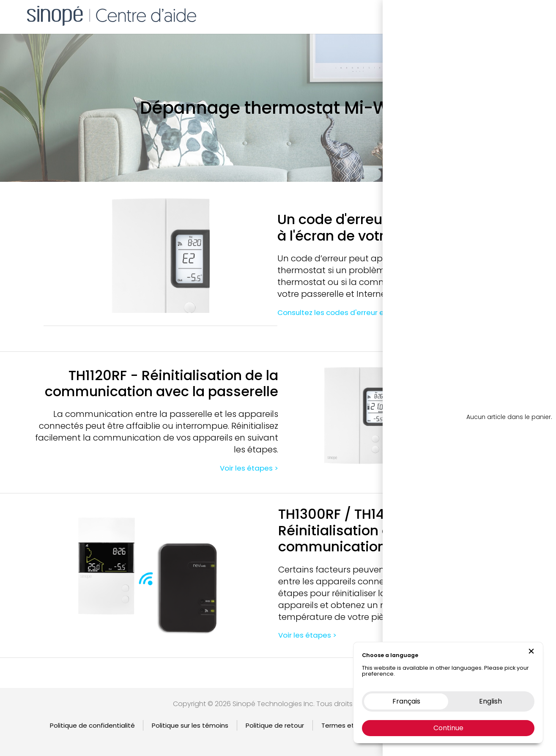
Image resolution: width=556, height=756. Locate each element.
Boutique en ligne (419, 15)
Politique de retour (275, 725)
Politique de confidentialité (92, 725)
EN (535, 15)
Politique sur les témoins (190, 725)
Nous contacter (482, 15)
